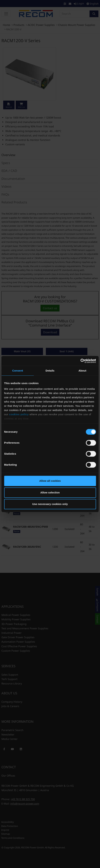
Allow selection (50, 492)
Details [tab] (50, 371)
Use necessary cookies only (50, 504)
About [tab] (82, 371)
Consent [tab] (18, 371)
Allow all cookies (50, 481)
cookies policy (19, 414)
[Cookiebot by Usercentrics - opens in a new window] (80, 361)
